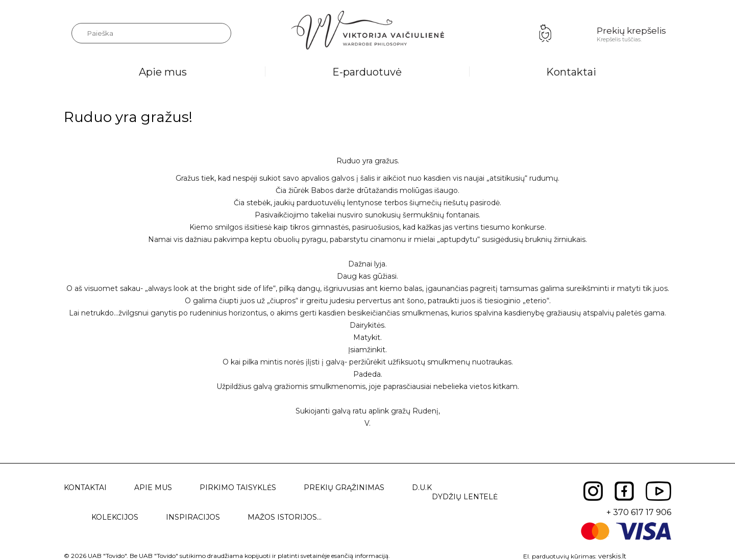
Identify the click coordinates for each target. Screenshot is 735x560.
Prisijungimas (545, 33)
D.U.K (422, 488)
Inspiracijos (193, 517)
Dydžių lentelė (465, 497)
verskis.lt (612, 556)
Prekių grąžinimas (344, 488)
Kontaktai (571, 72)
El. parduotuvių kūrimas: (560, 556)
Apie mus (163, 72)
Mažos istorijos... (285, 517)
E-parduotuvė (367, 72)
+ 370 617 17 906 (639, 512)
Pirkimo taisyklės (238, 488)
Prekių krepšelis (631, 31)
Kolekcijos (115, 517)
